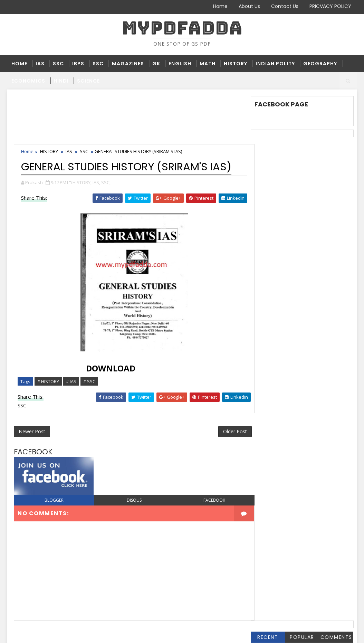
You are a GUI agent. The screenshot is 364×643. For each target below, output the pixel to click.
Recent (268, 161)
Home (220, 6)
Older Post (227, 384)
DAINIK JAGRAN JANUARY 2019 (295, 214)
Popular (302, 161)
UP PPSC (268, 328)
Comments (336, 161)
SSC (58, 64)
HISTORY (236, 64)
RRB (284, 294)
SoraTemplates (51, 632)
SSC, (106, 134)
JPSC (306, 259)
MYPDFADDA (182, 28)
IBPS (78, 64)
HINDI (61, 81)
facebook (208, 453)
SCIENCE (88, 81)
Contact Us (285, 6)
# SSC (90, 333)
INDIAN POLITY (275, 64)
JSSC (328, 259)
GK (156, 64)
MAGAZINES (128, 64)
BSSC (286, 202)
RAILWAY (315, 282)
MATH (208, 64)
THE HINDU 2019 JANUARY (289, 316)
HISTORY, (82, 134)
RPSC (264, 294)
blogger (53, 453)
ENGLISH (180, 64)
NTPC (298, 271)
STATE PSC (271, 305)
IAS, (97, 134)
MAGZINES (270, 271)
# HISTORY (49, 333)
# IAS (71, 333)
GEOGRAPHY (320, 64)
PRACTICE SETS (277, 282)
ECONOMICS (28, 81)
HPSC (294, 248)
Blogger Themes (125, 632)
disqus (131, 453)
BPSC (264, 202)
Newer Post (32, 384)
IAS (40, 64)
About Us (249, 6)
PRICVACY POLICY (330, 6)
